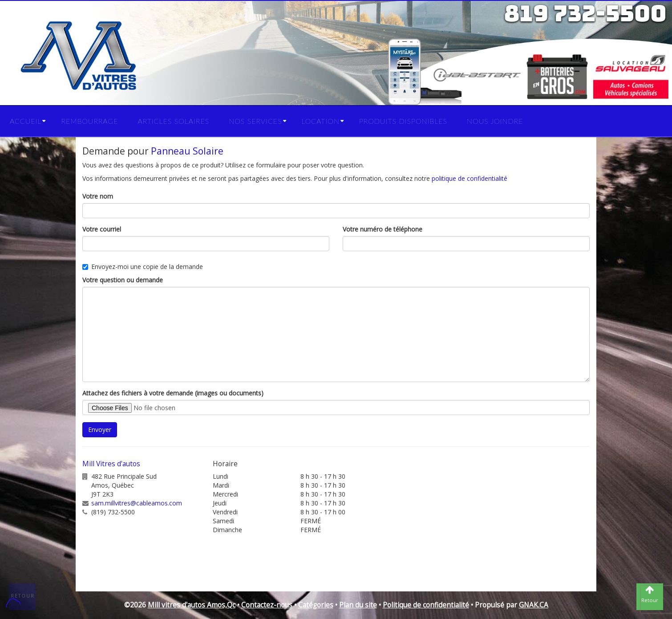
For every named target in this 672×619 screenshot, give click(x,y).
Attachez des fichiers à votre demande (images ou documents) (173, 393)
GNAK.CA (534, 605)
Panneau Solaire (187, 151)
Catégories (316, 605)
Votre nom (98, 196)
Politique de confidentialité (426, 605)
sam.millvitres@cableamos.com (137, 503)
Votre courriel (102, 229)
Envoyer (100, 430)
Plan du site (358, 605)
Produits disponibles (403, 121)
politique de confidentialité (470, 178)
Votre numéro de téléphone (383, 229)
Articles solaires (173, 121)
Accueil (26, 121)
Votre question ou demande (123, 280)
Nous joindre (495, 121)
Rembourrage (89, 121)
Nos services (255, 121)
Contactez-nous (267, 605)
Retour (23, 596)
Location (321, 121)
